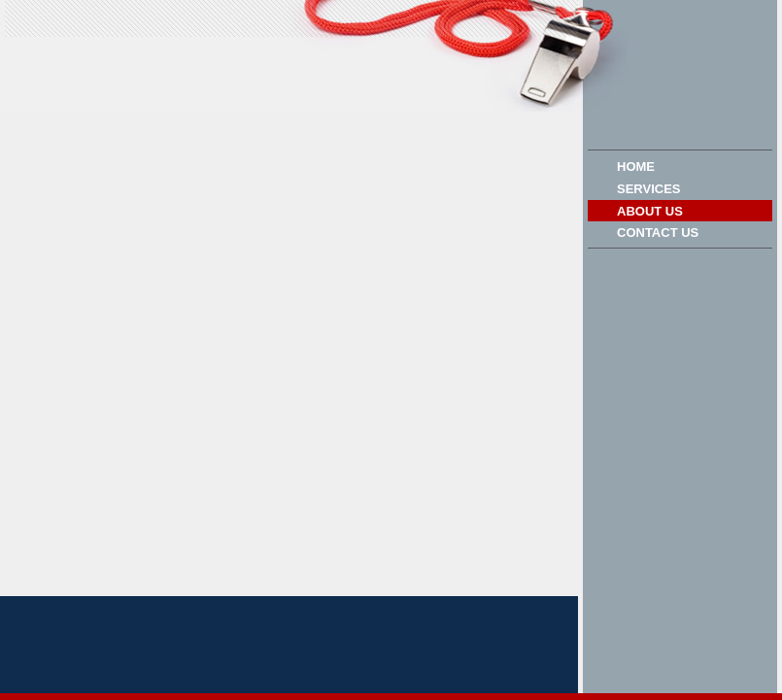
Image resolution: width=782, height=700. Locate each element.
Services (649, 189)
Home (636, 167)
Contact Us (658, 233)
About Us (650, 211)
